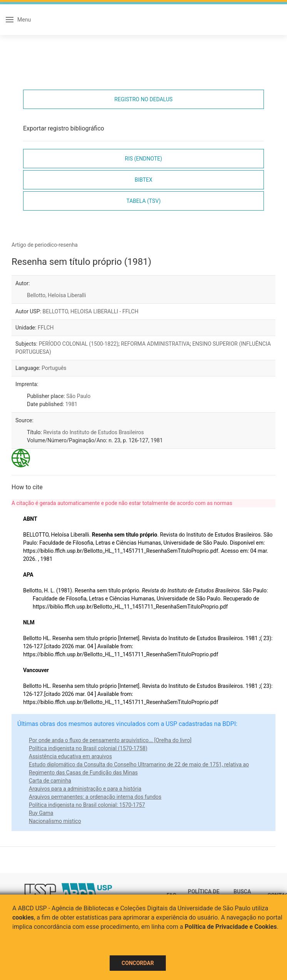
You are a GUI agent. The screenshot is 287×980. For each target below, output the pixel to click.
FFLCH (46, 328)
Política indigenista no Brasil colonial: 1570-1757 (87, 805)
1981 (71, 404)
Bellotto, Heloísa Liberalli (56, 295)
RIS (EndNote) (144, 159)
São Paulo (78, 396)
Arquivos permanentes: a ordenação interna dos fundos (95, 797)
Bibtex (143, 180)
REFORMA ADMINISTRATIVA (155, 344)
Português (54, 368)
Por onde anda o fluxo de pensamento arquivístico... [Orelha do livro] (110, 740)
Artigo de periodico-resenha (45, 245)
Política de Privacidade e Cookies (231, 927)
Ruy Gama (41, 813)
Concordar (138, 963)
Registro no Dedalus (143, 99)
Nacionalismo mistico (55, 821)
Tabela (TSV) (143, 201)
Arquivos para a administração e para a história (85, 789)
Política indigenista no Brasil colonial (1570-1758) (88, 748)
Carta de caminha (50, 781)
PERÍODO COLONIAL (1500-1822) (79, 344)
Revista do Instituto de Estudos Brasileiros (93, 432)
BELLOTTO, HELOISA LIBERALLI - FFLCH (91, 311)
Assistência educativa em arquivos (70, 756)
